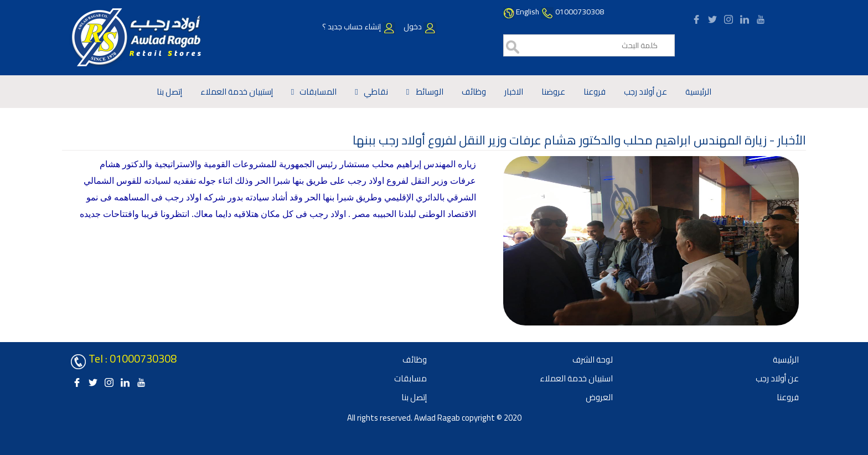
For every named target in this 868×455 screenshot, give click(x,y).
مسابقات (410, 378)
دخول (419, 27)
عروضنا (553, 92)
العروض (599, 397)
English (528, 12)
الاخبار (514, 92)
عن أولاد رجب (645, 92)
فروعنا (595, 92)
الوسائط (429, 92)
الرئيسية (698, 92)
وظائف (474, 92)
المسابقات (318, 92)
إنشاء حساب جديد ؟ (359, 27)
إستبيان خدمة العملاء (237, 92)
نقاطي (376, 92)
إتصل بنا (169, 92)
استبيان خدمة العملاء (576, 378)
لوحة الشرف (593, 360)
